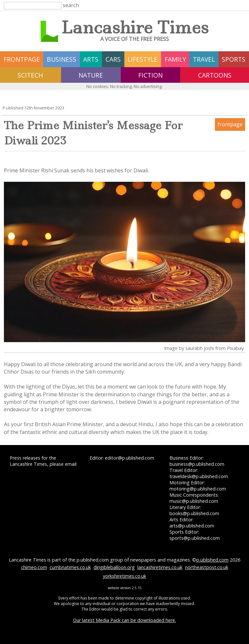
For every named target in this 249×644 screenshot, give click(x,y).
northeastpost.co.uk (207, 567)
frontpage (22, 59)
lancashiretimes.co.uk (160, 567)
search (71, 5)
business (62, 59)
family (175, 59)
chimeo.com (34, 567)
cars (113, 59)
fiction (150, 75)
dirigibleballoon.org (114, 567)
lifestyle (143, 59)
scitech (30, 75)
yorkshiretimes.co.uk (125, 576)
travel (204, 59)
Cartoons (215, 75)
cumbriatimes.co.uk (70, 567)
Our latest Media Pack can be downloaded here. (125, 620)
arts (91, 59)
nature (91, 75)
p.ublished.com (212, 560)
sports (234, 59)
